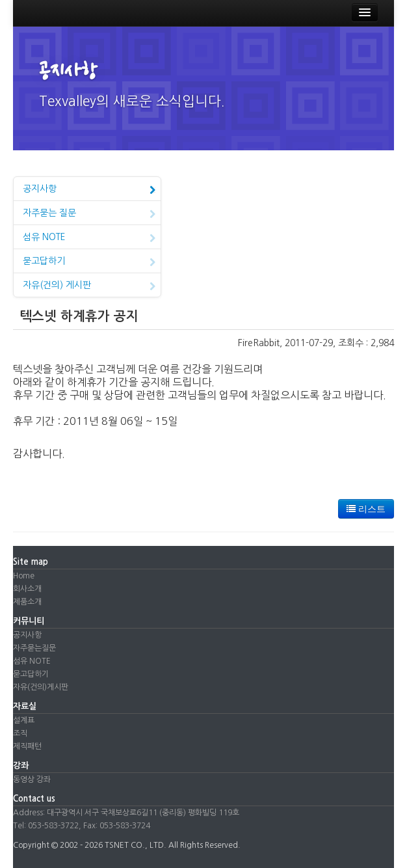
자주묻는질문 (34, 648)
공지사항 (89, 190)
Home (24, 576)
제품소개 (27, 602)
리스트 (366, 509)
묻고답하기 (89, 262)
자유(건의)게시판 (41, 687)
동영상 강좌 (32, 780)
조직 (20, 733)
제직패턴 (27, 746)
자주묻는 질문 (89, 214)
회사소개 (27, 589)
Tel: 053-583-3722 (46, 826)
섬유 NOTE (89, 238)
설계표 (24, 720)
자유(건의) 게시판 (89, 286)
